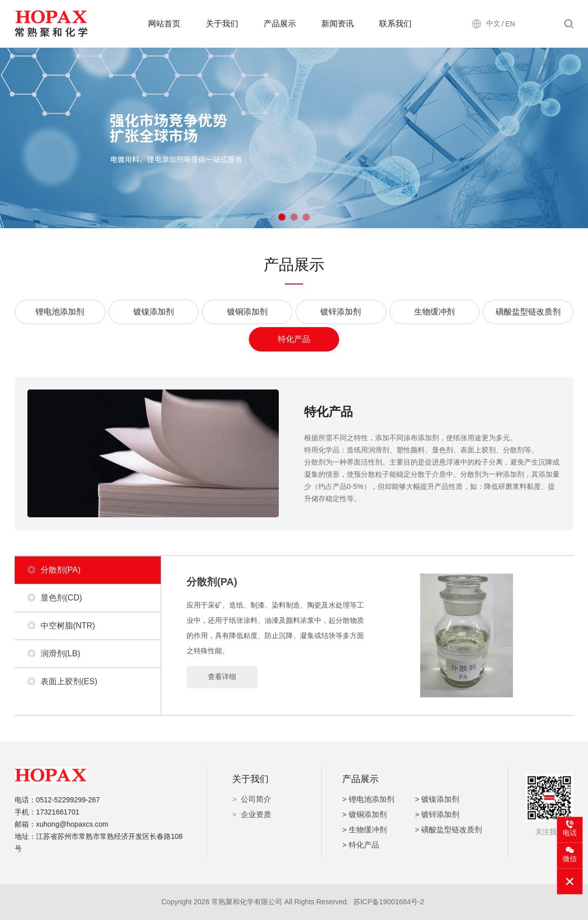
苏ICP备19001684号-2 (389, 902)
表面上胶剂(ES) (62, 682)
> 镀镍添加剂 (437, 799)
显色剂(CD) (55, 598)
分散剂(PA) (54, 570)
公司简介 (256, 799)
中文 (493, 23)
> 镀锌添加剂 (437, 814)
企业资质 (256, 814)
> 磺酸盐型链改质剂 (449, 829)
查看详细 (222, 677)
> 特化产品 (361, 845)
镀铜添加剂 (247, 312)
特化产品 (294, 339)
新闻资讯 (338, 24)
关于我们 (222, 24)
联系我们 (395, 24)
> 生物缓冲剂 (364, 829)
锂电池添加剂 (60, 312)
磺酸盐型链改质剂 (528, 312)
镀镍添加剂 (154, 312)
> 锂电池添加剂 (368, 799)
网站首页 (164, 24)
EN (510, 24)
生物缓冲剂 (434, 312)
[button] (282, 217)
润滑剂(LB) (54, 654)
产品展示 (280, 24)
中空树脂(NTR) (61, 626)
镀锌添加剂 (341, 312)
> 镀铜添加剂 (364, 814)
